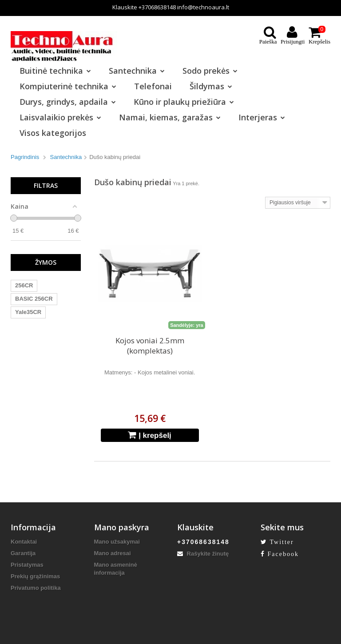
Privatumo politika (36, 588)
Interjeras (262, 117)
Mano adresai (113, 553)
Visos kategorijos (53, 133)
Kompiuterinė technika (68, 86)
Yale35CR (28, 312)
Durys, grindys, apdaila (68, 102)
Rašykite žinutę (203, 554)
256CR (24, 285)
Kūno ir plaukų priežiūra (184, 102)
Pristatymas (27, 565)
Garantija (23, 553)
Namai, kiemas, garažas (170, 117)
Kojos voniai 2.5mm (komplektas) (150, 346)
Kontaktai (24, 542)
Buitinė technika (55, 71)
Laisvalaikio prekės (60, 117)
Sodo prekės (210, 71)
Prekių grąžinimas (35, 576)
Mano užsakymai (117, 542)
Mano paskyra (122, 527)
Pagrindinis (25, 157)
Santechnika (137, 71)
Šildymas (211, 86)
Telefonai (153, 86)
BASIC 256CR (34, 299)
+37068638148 (157, 7)
